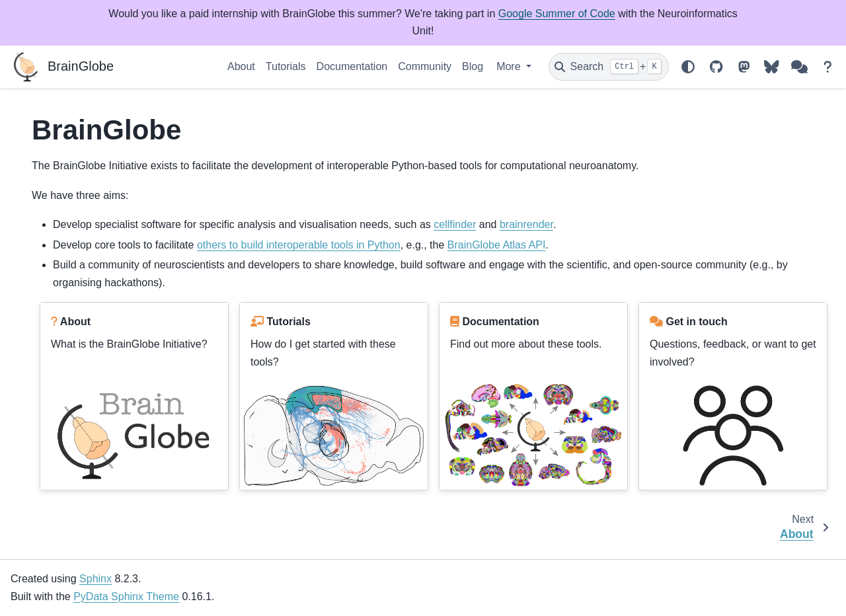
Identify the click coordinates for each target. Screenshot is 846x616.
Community (425, 66)
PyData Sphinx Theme (126, 597)
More (510, 66)
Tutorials (286, 66)
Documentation (352, 66)
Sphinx (96, 579)
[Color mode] (688, 67)
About (241, 66)
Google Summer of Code (557, 14)
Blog (473, 66)
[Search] (609, 67)
